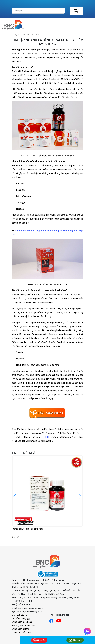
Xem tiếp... (17, 537)
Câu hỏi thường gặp (21, 618)
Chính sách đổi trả (20, 629)
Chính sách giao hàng (22, 622)
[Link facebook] (53, 620)
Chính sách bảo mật (21, 632)
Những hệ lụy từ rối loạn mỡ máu (27, 529)
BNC (47, 437)
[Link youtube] (60, 620)
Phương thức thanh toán (23, 625)
